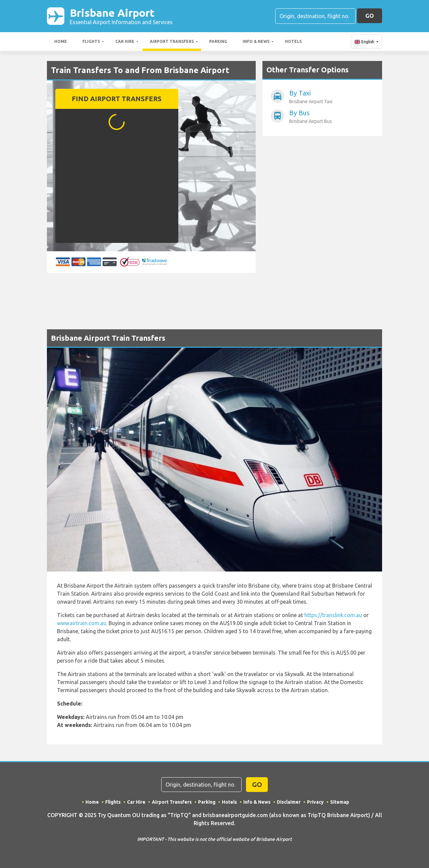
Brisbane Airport (121, 16)
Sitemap (340, 802)
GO (370, 16)
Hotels (293, 41)
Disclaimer (289, 802)
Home (61, 41)
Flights (91, 41)
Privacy (315, 802)
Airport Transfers (172, 41)
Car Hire (125, 41)
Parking (218, 41)
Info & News (256, 41)
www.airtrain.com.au (82, 623)
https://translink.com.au (333, 615)
